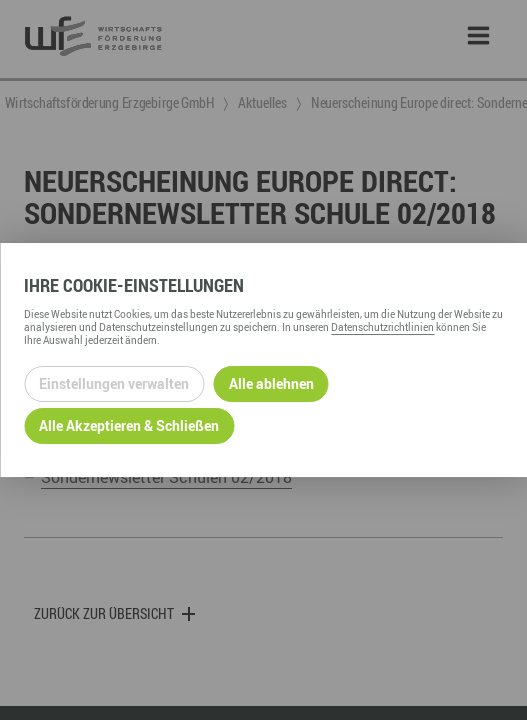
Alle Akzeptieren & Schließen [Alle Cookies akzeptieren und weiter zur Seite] (129, 425)
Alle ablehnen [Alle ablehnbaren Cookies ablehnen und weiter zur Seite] (271, 383)
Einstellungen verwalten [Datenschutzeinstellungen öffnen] (114, 383)
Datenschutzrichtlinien (382, 327)
